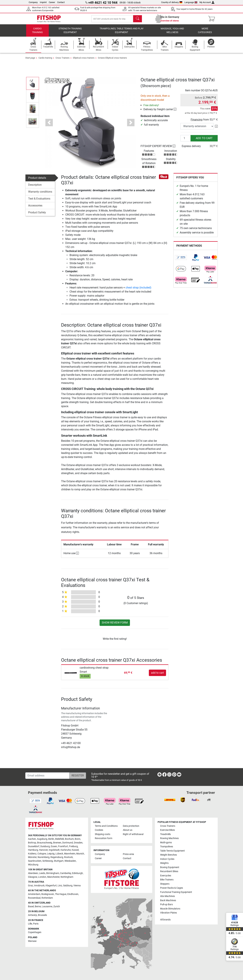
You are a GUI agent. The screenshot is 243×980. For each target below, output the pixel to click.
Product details (37, 180)
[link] (181, 260)
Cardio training (37, 33)
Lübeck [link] (59, 854)
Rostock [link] (68, 857)
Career (52, 2)
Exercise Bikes (167, 830)
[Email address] (47, 776)
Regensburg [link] (57, 857)
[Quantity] (186, 141)
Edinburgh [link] (77, 873)
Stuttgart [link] (59, 861)
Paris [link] (36, 924)
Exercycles (166, 876)
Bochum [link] (69, 839)
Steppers (165, 884)
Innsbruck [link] (39, 886)
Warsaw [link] (32, 941)
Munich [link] (80, 854)
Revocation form (104, 838)
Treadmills (165, 834)
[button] (49, 125)
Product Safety (37, 215)
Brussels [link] (42, 915)
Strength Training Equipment (70, 33)
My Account (207, 2)
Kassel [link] (75, 850)
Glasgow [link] (33, 877)
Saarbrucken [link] (35, 861)
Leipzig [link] (51, 854)
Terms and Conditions (106, 826)
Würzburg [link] (33, 865)
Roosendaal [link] (34, 898)
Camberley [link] (66, 873)
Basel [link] (31, 906)
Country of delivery (172, 2)
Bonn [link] (78, 839)
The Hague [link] (61, 894)
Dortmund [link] (68, 843)
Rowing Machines (169, 838)
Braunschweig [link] (45, 843)
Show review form (115, 625)
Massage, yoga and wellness (172, 33)
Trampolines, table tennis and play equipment (122, 33)
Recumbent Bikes (169, 871)
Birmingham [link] (53, 873)
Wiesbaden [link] (70, 861)
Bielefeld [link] (60, 839)
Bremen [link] (57, 843)
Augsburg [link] (42, 839)
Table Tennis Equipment (172, 851)
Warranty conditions (40, 194)
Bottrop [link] (32, 843)
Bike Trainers (167, 880)
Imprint (43, 2)
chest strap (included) (138, 290)
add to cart (204, 141)
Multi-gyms (166, 843)
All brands (165, 920)
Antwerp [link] (32, 915)
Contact (61, 2)
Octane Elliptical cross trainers (112, 60)
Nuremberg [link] (44, 857)
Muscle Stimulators (170, 909)
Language (191, 2)
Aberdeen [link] (33, 873)
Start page (30, 60)
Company (33, 2)
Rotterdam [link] (47, 898)
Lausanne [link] (47, 906)
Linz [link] (60, 886)
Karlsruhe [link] (66, 850)
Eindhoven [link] (73, 894)
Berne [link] (38, 906)
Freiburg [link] (73, 846)
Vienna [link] (77, 886)
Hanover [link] (43, 850)
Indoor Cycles (167, 859)
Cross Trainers (63, 60)
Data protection (131, 826)
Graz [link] (31, 886)
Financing (197, 122)
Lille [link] (30, 924)
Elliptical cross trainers (84, 60)
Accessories (35, 208)
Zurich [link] (57, 906)
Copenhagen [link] (35, 932)
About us (128, 830)
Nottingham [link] (67, 877)
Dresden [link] (78, 843)
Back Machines (168, 900)
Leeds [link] (42, 873)
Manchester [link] (53, 877)
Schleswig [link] (48, 861)
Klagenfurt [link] (51, 886)
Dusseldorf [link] (34, 846)
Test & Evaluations (39, 201)
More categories (205, 33)
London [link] (42, 877)
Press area (128, 854)
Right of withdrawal (133, 834)
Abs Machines (167, 896)
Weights (164, 863)
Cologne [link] (42, 854)
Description (35, 187)
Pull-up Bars (166, 904)
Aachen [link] (32, 839)
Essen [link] (54, 846)
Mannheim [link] (70, 854)
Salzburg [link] (68, 886)
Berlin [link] (51, 839)
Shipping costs (103, 834)
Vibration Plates (168, 913)
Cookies (99, 830)
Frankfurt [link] (63, 846)
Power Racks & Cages (172, 888)
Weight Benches (168, 855)
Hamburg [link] (33, 850)
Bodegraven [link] (48, 894)
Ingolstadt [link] (54, 850)
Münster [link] (32, 857)
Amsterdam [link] (34, 894)
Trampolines (167, 847)
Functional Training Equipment (176, 892)
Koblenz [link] (32, 854)
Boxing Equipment (170, 867)
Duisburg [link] (45, 846)
